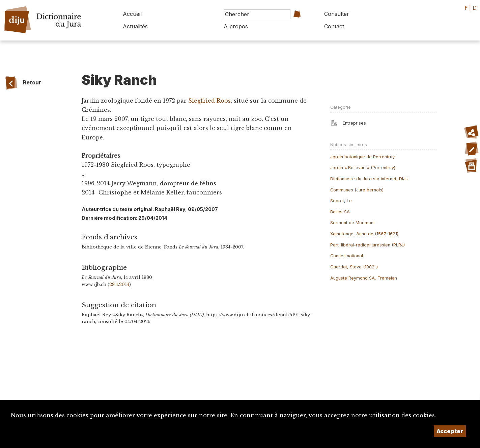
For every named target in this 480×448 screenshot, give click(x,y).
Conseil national (347, 256)
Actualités (135, 26)
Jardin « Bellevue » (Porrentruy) (363, 168)
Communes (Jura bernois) (357, 190)
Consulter (337, 14)
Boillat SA (340, 212)
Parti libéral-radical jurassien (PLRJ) (368, 245)
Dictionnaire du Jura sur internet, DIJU (369, 179)
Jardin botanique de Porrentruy (362, 157)
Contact (334, 26)
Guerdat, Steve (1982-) (354, 267)
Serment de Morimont (352, 223)
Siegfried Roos (209, 101)
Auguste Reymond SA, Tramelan (364, 278)
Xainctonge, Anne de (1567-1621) (364, 234)
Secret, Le (341, 201)
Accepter (450, 431)
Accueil (132, 14)
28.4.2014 (119, 284)
